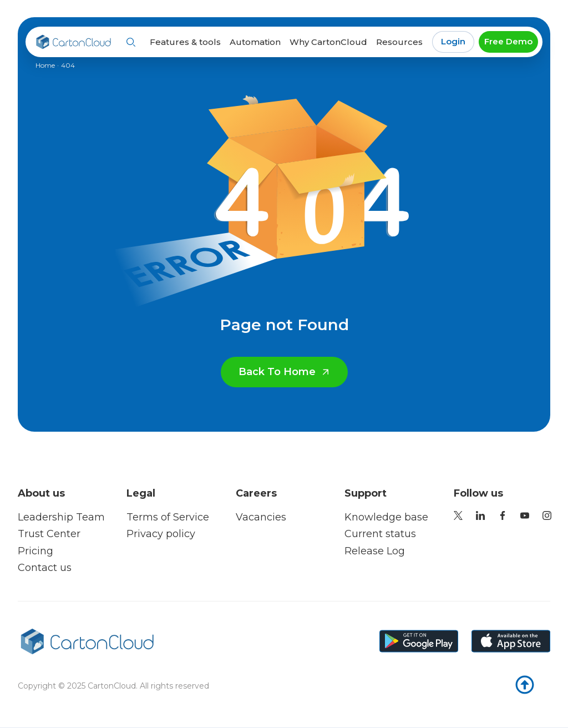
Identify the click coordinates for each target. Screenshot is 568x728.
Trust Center (49, 534)
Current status (380, 534)
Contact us (45, 568)
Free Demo (508, 41)
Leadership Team (61, 517)
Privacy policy (161, 534)
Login (453, 41)
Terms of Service (168, 517)
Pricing (35, 551)
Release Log (375, 551)
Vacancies (261, 517)
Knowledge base (386, 517)
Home (45, 65)
